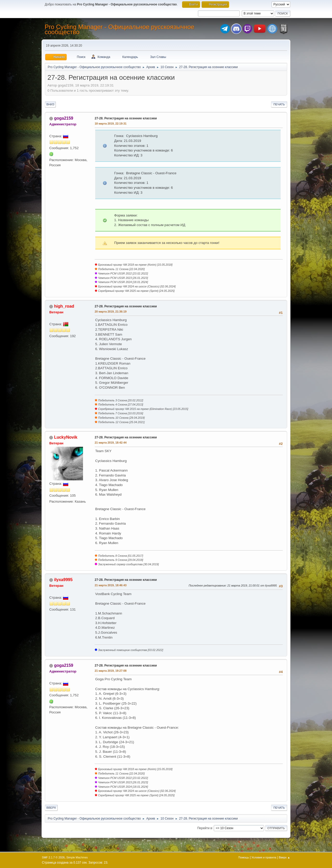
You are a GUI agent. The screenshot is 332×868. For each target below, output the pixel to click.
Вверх (51, 808)
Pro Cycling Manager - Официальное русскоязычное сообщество (119, 29)
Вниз (50, 104)
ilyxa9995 (63, 580)
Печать (279, 104)
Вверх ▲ (285, 857)
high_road (64, 306)
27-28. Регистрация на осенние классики (126, 118)
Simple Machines (77, 857)
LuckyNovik (66, 437)
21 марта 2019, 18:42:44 (111, 443)
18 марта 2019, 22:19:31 (111, 124)
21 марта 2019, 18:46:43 (111, 585)
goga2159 (64, 118)
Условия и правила (264, 857)
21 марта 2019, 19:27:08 (111, 671)
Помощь (244, 857)
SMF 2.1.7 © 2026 (53, 857)
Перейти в (205, 828)
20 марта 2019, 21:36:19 (111, 312)
